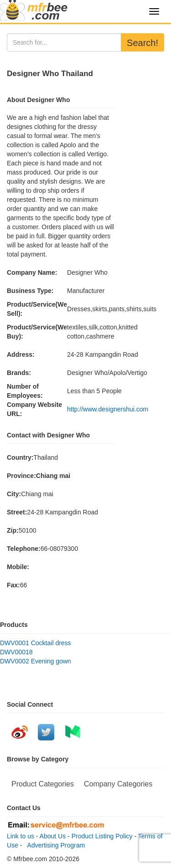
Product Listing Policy (102, 836)
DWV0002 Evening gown (36, 661)
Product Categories (43, 784)
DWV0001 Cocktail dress (36, 643)
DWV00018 (16, 652)
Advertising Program (54, 845)
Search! (142, 43)
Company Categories (118, 784)
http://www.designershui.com (108, 409)
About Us (53, 836)
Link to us (21, 836)
